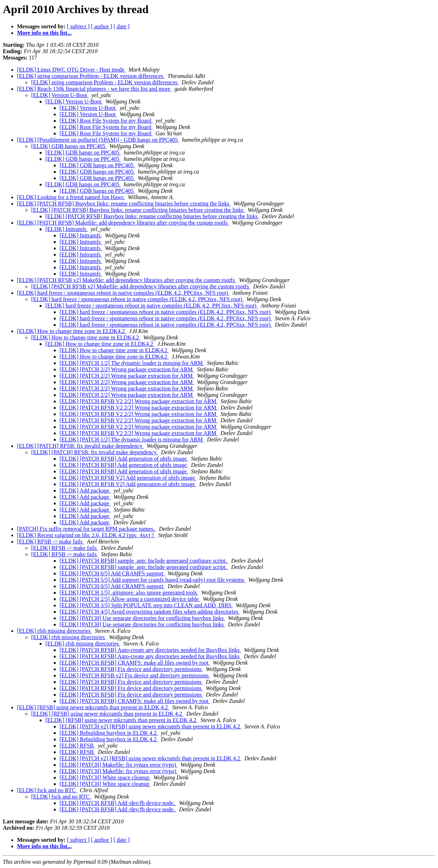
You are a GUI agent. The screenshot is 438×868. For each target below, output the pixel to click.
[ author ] (102, 26)
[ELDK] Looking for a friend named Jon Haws (71, 197)
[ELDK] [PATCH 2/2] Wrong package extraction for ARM (127, 369)
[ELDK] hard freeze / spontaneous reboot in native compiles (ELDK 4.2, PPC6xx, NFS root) (123, 293)
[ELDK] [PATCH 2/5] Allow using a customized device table (130, 599)
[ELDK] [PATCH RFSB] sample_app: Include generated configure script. (144, 561)
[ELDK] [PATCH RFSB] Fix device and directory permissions (131, 669)
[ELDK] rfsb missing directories (55, 631)
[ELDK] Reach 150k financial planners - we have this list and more (94, 89)
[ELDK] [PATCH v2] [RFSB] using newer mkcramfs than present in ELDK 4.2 (151, 726)
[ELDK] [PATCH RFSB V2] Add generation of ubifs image (128, 478)
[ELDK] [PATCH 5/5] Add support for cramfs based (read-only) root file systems (153, 580)
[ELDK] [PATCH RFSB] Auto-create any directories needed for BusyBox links (150, 650)
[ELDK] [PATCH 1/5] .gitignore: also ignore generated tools (129, 593)
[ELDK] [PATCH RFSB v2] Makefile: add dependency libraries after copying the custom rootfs (127, 280)
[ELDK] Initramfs (67, 229)
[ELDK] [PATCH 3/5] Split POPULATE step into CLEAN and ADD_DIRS (146, 605)
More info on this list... (44, 33)
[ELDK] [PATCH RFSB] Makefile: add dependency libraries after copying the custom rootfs (123, 223)
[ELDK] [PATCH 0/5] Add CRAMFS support (112, 573)
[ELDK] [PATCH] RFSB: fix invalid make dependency (80, 446)
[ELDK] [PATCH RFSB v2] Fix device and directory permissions (135, 675)
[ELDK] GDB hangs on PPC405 (69, 146)
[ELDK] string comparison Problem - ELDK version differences (91, 76)
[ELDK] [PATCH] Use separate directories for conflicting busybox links (142, 618)
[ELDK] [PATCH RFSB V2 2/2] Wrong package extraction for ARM (139, 401)
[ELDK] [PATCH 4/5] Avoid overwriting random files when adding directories (150, 612)
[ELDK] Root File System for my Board (106, 121)
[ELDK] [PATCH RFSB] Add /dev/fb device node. (118, 803)
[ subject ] (78, 26)
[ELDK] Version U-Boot (60, 95)
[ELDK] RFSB (77, 746)
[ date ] (121, 26)
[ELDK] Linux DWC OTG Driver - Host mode (71, 70)
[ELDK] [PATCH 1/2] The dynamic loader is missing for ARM (132, 363)
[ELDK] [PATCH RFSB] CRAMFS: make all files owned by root (135, 663)
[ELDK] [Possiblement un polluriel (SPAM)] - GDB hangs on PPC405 (98, 140)
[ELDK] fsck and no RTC (47, 790)
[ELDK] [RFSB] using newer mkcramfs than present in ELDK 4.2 (93, 707)
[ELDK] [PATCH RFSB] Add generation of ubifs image (124, 459)
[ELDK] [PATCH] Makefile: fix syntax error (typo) (119, 765)
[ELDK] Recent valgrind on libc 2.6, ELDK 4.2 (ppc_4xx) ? (86, 535)
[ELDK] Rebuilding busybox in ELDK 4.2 (109, 733)
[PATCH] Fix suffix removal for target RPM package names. (87, 529)
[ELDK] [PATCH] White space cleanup (105, 777)
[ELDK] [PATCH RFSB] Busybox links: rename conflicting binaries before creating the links (124, 204)
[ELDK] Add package (85, 491)
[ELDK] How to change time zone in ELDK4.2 (72, 331)
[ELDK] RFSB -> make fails (50, 542)
